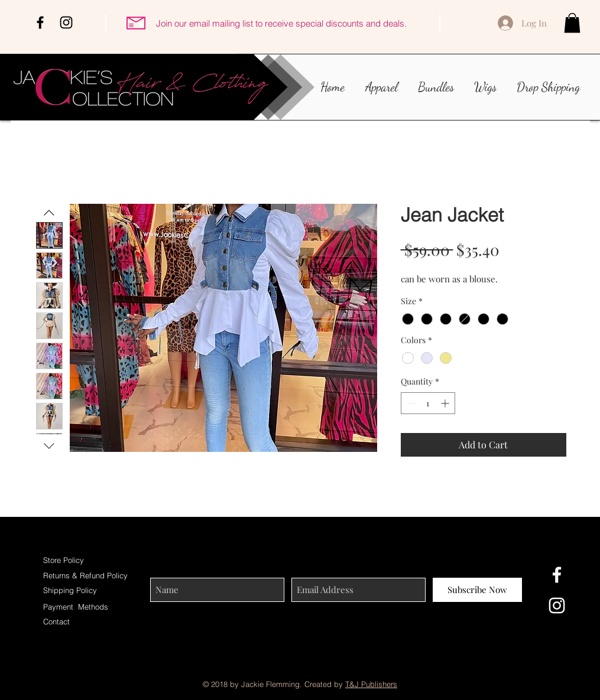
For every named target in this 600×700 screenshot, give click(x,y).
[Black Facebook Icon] (40, 22)
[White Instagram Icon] (557, 605)
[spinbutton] (428, 403)
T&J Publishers (371, 684)
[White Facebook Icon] (557, 575)
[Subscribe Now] (477, 590)
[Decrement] (410, 403)
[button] (572, 23)
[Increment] (446, 403)
